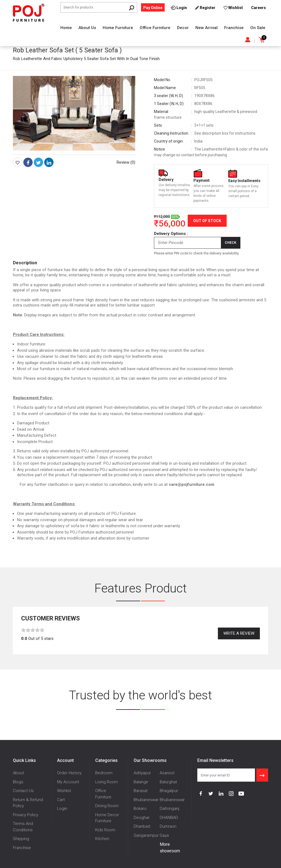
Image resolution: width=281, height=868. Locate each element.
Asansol (167, 773)
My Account (68, 782)
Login (62, 809)
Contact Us (23, 791)
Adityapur (142, 773)
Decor (183, 28)
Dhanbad (142, 826)
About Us (87, 28)
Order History (69, 773)
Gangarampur (146, 835)
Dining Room (107, 806)
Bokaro (140, 809)
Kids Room (105, 830)
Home (66, 28)
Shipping (21, 839)
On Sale (258, 28)
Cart (61, 800)
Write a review (239, 633)
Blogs (18, 782)
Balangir (141, 782)
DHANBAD (169, 818)
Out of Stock (207, 221)
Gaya (164, 835)
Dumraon (168, 826)
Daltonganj (169, 809)
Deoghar (142, 818)
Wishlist (64, 791)
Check (231, 243)
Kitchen (102, 839)
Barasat (141, 791)
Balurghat (168, 782)
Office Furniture (155, 28)
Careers (258, 8)
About (18, 773)
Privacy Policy (26, 815)
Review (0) (126, 162)
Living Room (106, 782)
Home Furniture (118, 28)
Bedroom (104, 773)
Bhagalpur (169, 791)
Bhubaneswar (146, 800)
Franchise (234, 28)
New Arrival (206, 28)
